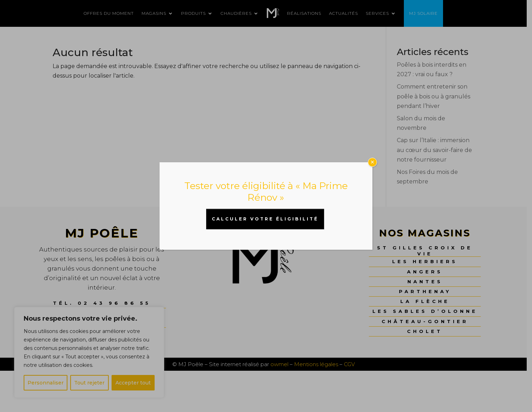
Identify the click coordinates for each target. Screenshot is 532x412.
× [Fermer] (372, 162)
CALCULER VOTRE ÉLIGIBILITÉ (265, 219)
